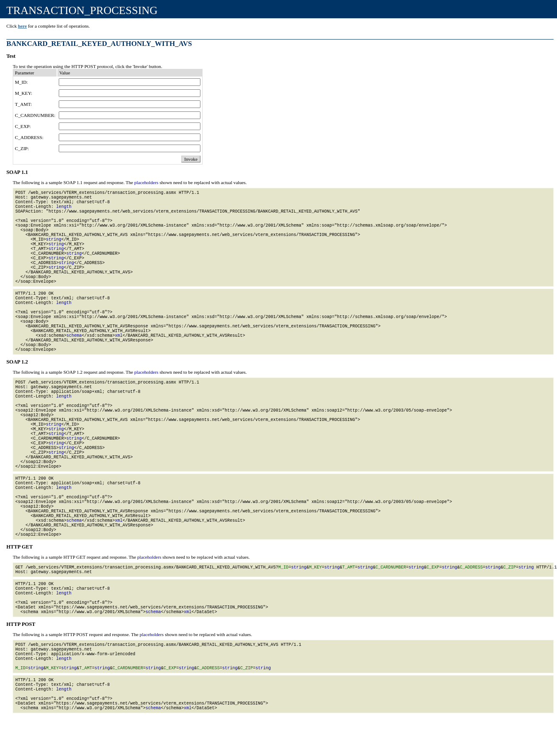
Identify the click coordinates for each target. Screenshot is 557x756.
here (22, 26)
